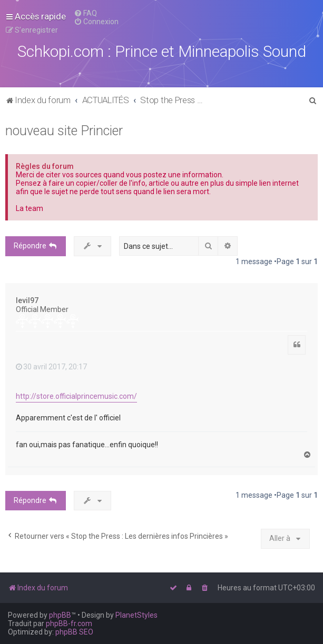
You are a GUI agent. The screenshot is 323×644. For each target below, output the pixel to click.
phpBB (60, 615)
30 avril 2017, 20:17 (51, 367)
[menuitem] (85, 13)
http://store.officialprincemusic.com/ (76, 396)
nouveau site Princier (64, 131)
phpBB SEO (74, 632)
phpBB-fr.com (69, 623)
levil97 (27, 300)
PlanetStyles (136, 615)
